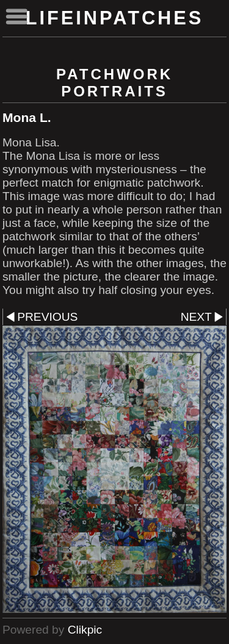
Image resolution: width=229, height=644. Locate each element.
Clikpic (85, 630)
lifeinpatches (115, 18)
